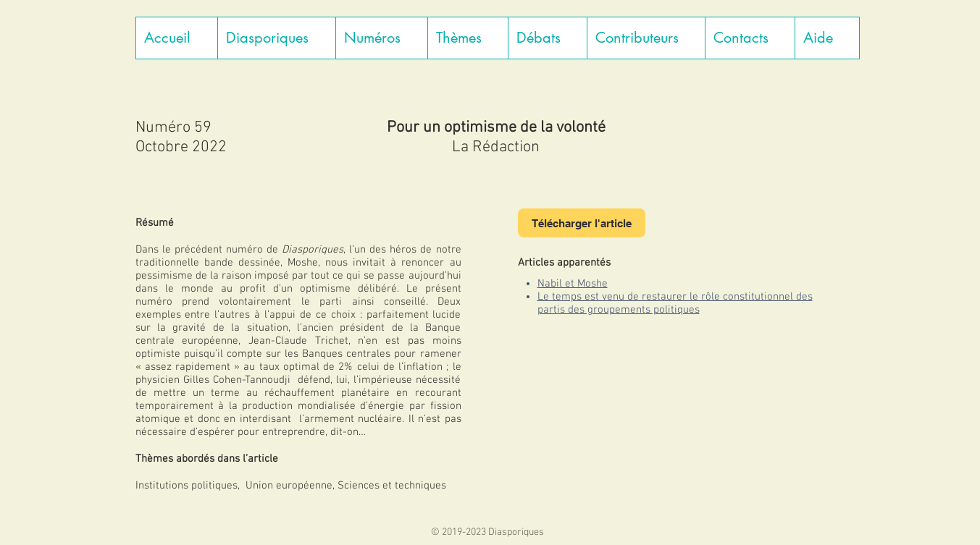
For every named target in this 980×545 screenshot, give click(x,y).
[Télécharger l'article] (582, 223)
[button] (276, 38)
